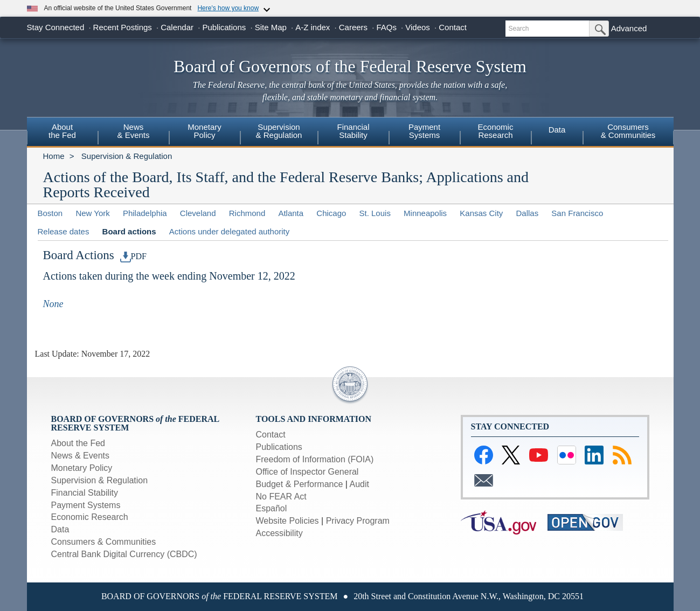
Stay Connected (56, 27)
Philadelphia (145, 213)
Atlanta (291, 213)
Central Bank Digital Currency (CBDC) (124, 554)
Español (272, 508)
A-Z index (313, 27)
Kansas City (481, 213)
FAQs (386, 27)
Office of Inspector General (307, 472)
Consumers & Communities (104, 542)
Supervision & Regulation (127, 156)
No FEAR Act (281, 497)
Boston (50, 213)
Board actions (129, 231)
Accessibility (279, 533)
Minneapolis (425, 213)
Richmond (247, 213)
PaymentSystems (424, 131)
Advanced (629, 28)
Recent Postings (123, 27)
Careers (353, 27)
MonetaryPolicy (205, 131)
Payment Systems (86, 505)
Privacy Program (358, 521)
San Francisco (577, 213)
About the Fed (78, 443)
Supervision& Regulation (279, 131)
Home (54, 156)
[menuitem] (63, 133)
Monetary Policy (82, 468)
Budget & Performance (300, 484)
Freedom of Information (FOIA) (315, 459)
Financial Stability (85, 493)
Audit (359, 484)
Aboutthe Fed (62, 131)
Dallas (528, 213)
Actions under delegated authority (229, 231)
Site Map (271, 27)
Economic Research (90, 517)
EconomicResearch (496, 131)
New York (92, 213)
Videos (418, 27)
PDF (134, 256)
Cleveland (198, 213)
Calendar (177, 27)
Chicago (331, 213)
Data (557, 130)
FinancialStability (353, 131)
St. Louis (375, 213)
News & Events (133, 131)
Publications (224, 27)
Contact (453, 27)
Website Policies (287, 521)
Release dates (64, 231)
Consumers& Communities (628, 131)
